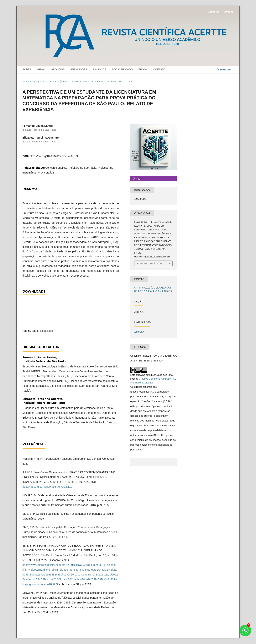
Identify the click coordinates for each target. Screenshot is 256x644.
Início (27, 81)
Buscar (224, 69)
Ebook (143, 69)
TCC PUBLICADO (122, 69)
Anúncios (99, 69)
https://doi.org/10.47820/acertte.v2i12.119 (47, 487)
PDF (139, 179)
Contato (159, 69)
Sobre (27, 69)
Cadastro (214, 12)
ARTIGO (139, 332)
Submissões (79, 69)
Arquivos (58, 69)
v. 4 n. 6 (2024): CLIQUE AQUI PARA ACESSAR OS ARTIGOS (85, 81)
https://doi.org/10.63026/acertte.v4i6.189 (54, 156)
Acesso (229, 12)
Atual (41, 69)
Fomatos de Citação (149, 263)
